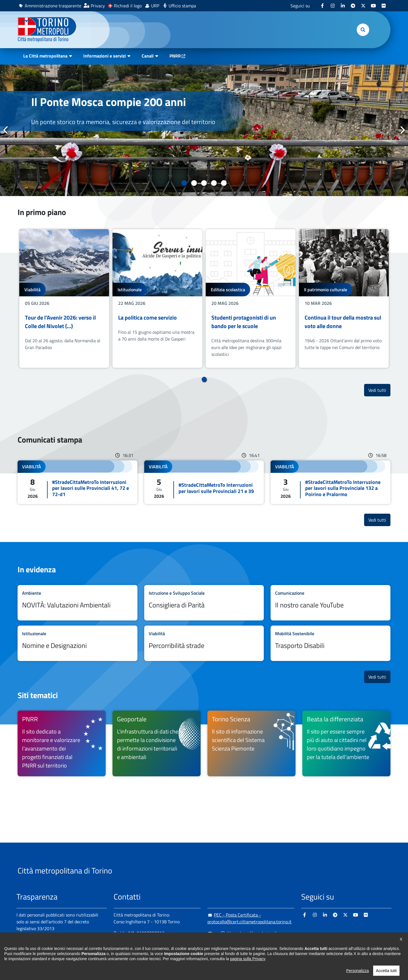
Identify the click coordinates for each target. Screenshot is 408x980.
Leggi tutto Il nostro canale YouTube (331, 603)
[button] (363, 30)
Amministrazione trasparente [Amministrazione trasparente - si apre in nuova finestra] (53, 6)
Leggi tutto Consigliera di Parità (204, 603)
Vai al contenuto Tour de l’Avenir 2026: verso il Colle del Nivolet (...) (64, 298)
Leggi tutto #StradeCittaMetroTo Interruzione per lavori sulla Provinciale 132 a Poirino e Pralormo (331, 482)
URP (155, 6)
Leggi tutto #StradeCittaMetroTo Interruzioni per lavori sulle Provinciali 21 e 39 (204, 482)
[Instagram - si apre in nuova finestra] (333, 6)
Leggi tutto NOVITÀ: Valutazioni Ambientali (77, 603)
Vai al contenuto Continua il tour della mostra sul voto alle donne (344, 298)
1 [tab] (184, 183)
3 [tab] (204, 183)
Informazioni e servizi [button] (105, 56)
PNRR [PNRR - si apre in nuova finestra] (175, 56)
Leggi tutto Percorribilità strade (204, 643)
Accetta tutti (386, 971)
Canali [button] (148, 56)
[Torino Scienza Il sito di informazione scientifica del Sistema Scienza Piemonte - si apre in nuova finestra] (251, 743)
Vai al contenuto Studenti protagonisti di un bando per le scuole (251, 298)
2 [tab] (194, 183)
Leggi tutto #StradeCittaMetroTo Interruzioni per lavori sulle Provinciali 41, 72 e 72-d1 (77, 482)
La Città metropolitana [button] (45, 56)
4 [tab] (214, 183)
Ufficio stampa (182, 6)
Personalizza (358, 971)
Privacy (98, 6)
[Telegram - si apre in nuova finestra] (353, 6)
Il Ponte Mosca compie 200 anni (109, 102)
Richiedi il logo (128, 6)
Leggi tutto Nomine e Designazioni (77, 643)
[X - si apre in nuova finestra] (363, 6)
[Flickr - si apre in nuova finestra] (384, 6)
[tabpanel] (204, 130)
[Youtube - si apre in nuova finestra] (373, 6)
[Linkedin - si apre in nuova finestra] (343, 6)
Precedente (6, 130)
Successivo (402, 130)
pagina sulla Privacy (247, 959)
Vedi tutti (379, 390)
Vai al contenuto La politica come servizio (157, 298)
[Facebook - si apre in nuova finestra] (322, 6)
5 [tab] (224, 183)
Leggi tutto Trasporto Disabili (331, 643)
